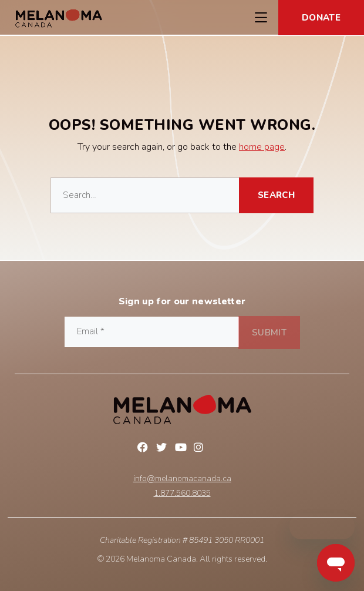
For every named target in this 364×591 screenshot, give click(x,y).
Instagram (201, 449)
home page (262, 147)
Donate (321, 18)
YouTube (182, 449)
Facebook (144, 449)
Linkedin (220, 449)
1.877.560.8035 (182, 493)
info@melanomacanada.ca (182, 479)
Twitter (163, 449)
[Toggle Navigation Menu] (261, 18)
